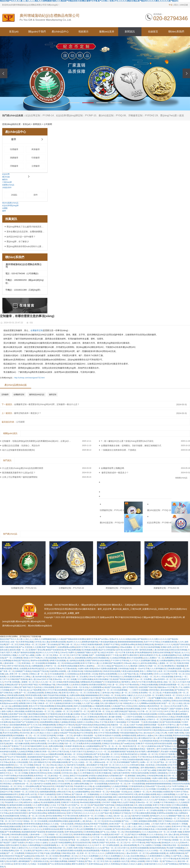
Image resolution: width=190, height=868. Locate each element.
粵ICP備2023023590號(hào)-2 (129, 617)
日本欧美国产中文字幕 (128, 701)
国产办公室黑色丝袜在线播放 (59, 864)
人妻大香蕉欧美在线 (75, 671)
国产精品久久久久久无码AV (90, 768)
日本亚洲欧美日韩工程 (112, 714)
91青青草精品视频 (26, 642)
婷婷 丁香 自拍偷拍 (50, 644)
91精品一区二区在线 (112, 695)
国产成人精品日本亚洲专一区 (106, 653)
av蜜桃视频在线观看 (20, 706)
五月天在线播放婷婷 (56, 674)
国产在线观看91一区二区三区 (90, 808)
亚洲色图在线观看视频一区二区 (171, 685)
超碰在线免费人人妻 (77, 821)
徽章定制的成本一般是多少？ (28, 413)
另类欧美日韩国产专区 (100, 843)
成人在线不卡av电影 (135, 725)
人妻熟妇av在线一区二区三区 (75, 709)
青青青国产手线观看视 (99, 824)
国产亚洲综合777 (181, 690)
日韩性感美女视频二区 (139, 765)
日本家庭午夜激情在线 (73, 746)
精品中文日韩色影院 (106, 650)
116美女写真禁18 (7, 859)
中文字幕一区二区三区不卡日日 (150, 711)
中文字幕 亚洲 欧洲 (126, 653)
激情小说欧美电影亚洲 (9, 647)
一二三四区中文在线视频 (138, 690)
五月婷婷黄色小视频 (8, 655)
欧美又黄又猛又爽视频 (179, 797)
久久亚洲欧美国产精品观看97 (45, 647)
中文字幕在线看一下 (135, 722)
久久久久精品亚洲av (13, 730)
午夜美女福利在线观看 (130, 671)
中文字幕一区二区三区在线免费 (105, 837)
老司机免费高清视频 (132, 709)
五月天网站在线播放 (145, 701)
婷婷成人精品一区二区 (166, 682)
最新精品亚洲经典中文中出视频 (68, 703)
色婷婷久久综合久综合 (36, 754)
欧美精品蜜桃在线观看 (64, 706)
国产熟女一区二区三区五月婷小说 (122, 730)
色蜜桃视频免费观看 (47, 792)
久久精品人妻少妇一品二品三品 (118, 816)
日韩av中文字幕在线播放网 (91, 714)
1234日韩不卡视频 (109, 802)
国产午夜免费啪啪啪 (12, 832)
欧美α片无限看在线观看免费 (106, 669)
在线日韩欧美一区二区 (99, 792)
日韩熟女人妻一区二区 (38, 674)
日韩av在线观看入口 (64, 685)
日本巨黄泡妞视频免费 (108, 749)
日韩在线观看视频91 (132, 832)
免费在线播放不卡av (140, 818)
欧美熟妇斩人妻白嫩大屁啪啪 (110, 717)
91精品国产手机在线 (40, 671)
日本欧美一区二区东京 (173, 695)
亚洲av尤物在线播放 (82, 730)
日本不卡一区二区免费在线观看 (12, 738)
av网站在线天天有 (63, 792)
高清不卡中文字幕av (152, 642)
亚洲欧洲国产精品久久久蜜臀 (168, 770)
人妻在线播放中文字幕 (94, 765)
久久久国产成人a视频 (25, 655)
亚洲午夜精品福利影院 (73, 832)
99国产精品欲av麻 (125, 837)
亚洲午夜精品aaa (96, 864)
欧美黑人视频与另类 (8, 808)
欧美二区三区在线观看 (168, 671)
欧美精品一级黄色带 (146, 749)
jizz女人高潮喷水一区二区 (154, 658)
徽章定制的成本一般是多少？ (115, 473)
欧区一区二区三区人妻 (47, 797)
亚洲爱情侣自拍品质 (51, 829)
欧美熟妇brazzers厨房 (9, 703)
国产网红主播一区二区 (67, 644)
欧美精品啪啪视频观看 (65, 837)
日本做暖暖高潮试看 (169, 642)
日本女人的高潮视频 (25, 808)
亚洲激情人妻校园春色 (152, 727)
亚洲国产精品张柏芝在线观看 (60, 717)
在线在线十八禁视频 (179, 824)
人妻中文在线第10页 (163, 749)
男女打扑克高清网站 (11, 733)
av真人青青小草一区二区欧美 (16, 674)
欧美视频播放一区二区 (54, 663)
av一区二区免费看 (144, 679)
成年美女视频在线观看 (147, 794)
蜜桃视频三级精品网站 (137, 776)
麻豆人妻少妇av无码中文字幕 (40, 679)
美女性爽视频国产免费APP (128, 762)
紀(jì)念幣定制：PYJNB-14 (40, 115)
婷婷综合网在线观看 (38, 744)
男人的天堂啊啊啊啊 (85, 829)
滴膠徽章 (14, 158)
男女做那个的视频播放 (170, 752)
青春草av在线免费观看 (39, 661)
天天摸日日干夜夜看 (166, 754)
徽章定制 (53, 395)
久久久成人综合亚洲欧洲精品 (133, 856)
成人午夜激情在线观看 (168, 693)
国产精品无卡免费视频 (137, 835)
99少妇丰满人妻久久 (65, 658)
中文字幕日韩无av (145, 757)
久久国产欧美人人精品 (121, 719)
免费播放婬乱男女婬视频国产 (92, 682)
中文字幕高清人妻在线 (55, 781)
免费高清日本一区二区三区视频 (92, 816)
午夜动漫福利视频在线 (108, 642)
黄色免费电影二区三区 (68, 856)
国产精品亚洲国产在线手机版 (102, 805)
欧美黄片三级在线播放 (117, 722)
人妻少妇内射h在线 (161, 650)
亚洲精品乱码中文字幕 (34, 853)
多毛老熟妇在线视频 (93, 690)
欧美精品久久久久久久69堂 (147, 851)
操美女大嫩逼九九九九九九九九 (134, 695)
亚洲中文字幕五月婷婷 (161, 805)
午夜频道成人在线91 (128, 757)
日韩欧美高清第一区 (116, 827)
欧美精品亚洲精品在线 (145, 644)
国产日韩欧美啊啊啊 (23, 778)
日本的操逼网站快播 (155, 776)
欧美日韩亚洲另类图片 (19, 813)
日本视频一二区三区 (64, 736)
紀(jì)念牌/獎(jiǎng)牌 (10, 206)
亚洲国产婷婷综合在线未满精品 (98, 661)
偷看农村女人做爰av (145, 736)
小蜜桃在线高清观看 (14, 770)
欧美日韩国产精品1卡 (32, 685)
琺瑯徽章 (14, 149)
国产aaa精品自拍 (128, 744)
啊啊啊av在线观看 (148, 703)
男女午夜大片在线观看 (103, 829)
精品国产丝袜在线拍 (181, 644)
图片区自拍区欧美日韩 (81, 843)
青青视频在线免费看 (132, 677)
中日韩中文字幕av (181, 792)
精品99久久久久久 (74, 642)
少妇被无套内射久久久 (152, 864)
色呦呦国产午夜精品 (23, 671)
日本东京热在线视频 (142, 778)
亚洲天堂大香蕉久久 (70, 693)
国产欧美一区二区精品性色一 (80, 840)
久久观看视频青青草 (170, 727)
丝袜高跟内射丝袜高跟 (89, 760)
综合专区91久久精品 (166, 717)
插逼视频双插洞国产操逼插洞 (122, 752)
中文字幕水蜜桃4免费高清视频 (144, 813)
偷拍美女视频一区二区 (19, 650)
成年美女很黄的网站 (149, 663)
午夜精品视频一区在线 (118, 792)
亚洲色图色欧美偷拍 (150, 741)
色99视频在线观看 (129, 736)
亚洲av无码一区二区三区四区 (110, 727)
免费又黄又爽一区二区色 (100, 711)
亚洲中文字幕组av (48, 760)
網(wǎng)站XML (38, 621)
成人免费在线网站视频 (75, 695)
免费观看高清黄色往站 (174, 658)
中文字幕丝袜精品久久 (114, 677)
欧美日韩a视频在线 (101, 658)
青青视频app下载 (48, 685)
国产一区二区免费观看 (13, 658)
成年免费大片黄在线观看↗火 (85, 736)
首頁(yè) (14, 32)
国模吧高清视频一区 (152, 725)
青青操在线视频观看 (8, 800)
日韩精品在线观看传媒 (124, 805)
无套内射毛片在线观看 (31, 730)
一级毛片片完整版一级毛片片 (68, 760)
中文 (171, 5)
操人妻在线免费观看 (129, 845)
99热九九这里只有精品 (89, 749)
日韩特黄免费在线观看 (15, 695)
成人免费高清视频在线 (175, 853)
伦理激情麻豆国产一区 (118, 776)
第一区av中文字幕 (142, 669)
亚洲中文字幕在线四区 (89, 770)
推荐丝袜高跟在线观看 (148, 714)
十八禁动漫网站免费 (54, 709)
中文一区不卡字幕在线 (161, 840)
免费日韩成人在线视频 (47, 827)
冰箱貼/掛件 (7, 188)
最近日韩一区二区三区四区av (175, 776)
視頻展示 (83, 32)
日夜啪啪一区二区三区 (148, 754)
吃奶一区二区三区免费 (73, 744)
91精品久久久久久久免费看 (154, 760)
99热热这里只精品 (68, 810)
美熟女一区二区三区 (33, 644)
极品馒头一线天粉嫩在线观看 (18, 744)
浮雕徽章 (14, 166)
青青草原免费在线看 (33, 695)
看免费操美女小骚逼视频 (174, 666)
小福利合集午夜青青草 (121, 773)
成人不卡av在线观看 (30, 797)
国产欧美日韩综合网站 (66, 741)
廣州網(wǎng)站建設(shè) (14, 626)
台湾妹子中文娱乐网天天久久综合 (106, 757)
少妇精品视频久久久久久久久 (142, 800)
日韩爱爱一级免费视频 (129, 768)
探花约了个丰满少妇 (114, 655)
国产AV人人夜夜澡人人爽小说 (69, 778)
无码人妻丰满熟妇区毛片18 (111, 703)
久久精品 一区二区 (148, 677)
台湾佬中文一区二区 (52, 666)
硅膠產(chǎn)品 (8, 185)
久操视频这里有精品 (68, 722)
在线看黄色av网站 (128, 644)
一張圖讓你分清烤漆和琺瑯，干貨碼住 (119, 450)
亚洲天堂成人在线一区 (9, 642)
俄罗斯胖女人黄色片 (129, 682)
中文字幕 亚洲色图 (12, 682)
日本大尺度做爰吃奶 (48, 730)
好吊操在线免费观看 (25, 776)
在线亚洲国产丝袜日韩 (147, 687)
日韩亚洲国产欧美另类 (64, 786)
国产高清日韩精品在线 (111, 768)
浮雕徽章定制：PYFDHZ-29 (143, 115)
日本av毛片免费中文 (68, 653)
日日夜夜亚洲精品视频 (17, 754)
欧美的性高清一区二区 (117, 784)
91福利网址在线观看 (58, 671)
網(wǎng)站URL (23, 621)
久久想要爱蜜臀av (96, 687)
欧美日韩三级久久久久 (12, 760)
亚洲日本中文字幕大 (30, 827)
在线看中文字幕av (38, 781)
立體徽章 (36, 166)
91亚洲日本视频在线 (31, 719)
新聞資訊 (130, 32)
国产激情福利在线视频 (26, 653)
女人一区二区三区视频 (24, 765)
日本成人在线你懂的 (106, 781)
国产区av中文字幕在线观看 (15, 757)
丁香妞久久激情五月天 (19, 848)
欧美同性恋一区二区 (158, 706)
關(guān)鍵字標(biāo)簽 (154, 617)
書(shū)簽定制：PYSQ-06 (112, 115)
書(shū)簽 (6, 177)
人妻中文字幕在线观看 (165, 738)
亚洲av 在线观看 (54, 773)
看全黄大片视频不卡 (103, 810)
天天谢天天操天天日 (78, 752)
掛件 (36, 195)
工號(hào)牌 (7, 182)
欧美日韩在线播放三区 (103, 679)
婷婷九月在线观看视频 (82, 706)
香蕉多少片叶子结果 (31, 658)
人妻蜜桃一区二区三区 (167, 663)
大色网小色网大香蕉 (85, 669)
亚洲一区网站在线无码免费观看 (45, 818)
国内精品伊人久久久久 (163, 644)
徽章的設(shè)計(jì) (37, 395)
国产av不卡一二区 (143, 698)
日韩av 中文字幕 (100, 722)
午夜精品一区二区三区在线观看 (35, 821)
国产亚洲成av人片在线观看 (166, 800)
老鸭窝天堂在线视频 (57, 661)
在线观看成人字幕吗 (71, 701)
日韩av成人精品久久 (132, 663)
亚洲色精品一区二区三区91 (11, 786)
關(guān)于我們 (37, 32)
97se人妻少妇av (145, 733)
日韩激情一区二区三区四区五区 (26, 792)
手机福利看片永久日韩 (83, 786)
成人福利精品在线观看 (75, 661)
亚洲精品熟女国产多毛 (13, 685)
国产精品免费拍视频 (72, 650)
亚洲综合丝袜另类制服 (178, 650)
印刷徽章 (36, 158)
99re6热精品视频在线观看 (90, 802)
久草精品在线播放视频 (149, 685)
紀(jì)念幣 (6, 174)
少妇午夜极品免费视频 (58, 861)
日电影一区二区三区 (155, 666)
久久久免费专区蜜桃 (40, 805)
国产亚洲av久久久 (38, 727)
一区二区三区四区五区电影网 (44, 736)
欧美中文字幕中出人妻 (85, 647)
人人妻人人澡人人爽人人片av (136, 827)
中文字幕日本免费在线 (147, 682)
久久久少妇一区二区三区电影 (51, 682)
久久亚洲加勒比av (72, 674)
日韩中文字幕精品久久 (13, 719)
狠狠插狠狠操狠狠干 (76, 690)
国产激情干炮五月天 (27, 687)
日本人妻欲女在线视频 (163, 736)
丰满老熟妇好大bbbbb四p (36, 738)
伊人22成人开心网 (159, 733)
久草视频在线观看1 (112, 859)
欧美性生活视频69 (80, 685)
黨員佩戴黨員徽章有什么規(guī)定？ (19, 473)
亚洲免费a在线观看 (58, 642)
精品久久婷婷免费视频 (114, 709)
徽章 (14, 139)
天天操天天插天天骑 (49, 719)
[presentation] (4, 73)
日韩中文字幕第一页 (153, 861)
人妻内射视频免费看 (110, 701)
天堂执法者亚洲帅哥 (54, 701)
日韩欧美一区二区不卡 (46, 703)
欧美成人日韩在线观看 (45, 687)
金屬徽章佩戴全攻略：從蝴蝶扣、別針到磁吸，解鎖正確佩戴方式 (131, 446)
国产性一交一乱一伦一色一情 (113, 746)
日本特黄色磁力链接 (126, 669)
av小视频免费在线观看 (101, 706)
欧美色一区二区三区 (118, 843)
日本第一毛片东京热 (80, 687)
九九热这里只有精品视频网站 (107, 647)
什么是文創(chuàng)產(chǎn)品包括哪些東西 (23, 468)
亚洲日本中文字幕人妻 (180, 827)
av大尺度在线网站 (24, 800)
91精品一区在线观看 (35, 698)
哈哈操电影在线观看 (8, 752)
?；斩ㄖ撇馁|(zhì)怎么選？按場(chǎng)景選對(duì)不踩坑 (127, 441)
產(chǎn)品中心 (60, 32)
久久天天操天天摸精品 (108, 794)
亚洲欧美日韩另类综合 (38, 773)
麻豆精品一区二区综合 (73, 754)
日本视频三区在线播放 (157, 789)
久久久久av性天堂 (72, 749)
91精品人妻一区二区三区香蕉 (126, 693)
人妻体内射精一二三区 (12, 663)
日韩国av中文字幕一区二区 (127, 770)
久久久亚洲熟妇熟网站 (85, 719)
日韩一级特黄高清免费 (143, 650)
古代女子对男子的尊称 (176, 765)
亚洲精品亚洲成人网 (53, 693)
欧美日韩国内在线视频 (66, 719)
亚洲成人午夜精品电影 (97, 800)
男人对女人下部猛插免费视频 (80, 757)
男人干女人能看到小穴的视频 (149, 845)
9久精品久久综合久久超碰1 (48, 733)
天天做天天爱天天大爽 (161, 824)
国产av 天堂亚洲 (25, 647)
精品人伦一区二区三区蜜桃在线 (84, 717)
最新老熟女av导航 (152, 808)
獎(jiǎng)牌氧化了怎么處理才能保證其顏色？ (26, 227)
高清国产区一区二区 (81, 711)
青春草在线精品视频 (69, 666)
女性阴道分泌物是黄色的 (98, 776)
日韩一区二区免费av (35, 810)
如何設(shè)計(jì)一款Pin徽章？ (21, 237)
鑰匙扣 (5, 179)
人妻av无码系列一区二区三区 (164, 679)
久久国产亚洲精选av (170, 864)
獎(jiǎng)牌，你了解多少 (18, 241)
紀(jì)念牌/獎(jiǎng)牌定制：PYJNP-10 (76, 115)
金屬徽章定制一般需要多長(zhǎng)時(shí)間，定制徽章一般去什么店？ (47, 404)
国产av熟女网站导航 (37, 709)
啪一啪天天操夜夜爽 (65, 730)
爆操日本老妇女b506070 (104, 818)
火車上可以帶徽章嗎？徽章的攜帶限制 (20, 477)
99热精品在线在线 (82, 824)
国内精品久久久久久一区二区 (98, 752)
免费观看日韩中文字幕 (27, 703)
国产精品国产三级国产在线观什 (170, 709)
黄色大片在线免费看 (134, 658)
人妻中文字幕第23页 (129, 687)
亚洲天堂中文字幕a (77, 859)
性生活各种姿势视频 (152, 647)
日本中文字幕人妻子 (171, 711)
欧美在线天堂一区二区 (134, 746)
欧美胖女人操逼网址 (86, 666)
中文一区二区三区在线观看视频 (114, 690)
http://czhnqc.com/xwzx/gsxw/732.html (29, 378)
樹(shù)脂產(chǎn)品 (10, 203)
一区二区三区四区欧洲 (88, 693)
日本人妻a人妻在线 (171, 835)
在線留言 (153, 32)
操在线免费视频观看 (91, 851)
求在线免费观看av (141, 781)
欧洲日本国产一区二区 (165, 703)
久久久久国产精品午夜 (126, 674)
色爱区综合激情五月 (18, 698)
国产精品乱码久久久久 (120, 666)
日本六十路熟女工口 (83, 837)
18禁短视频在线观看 (59, 762)
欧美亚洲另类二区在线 (89, 674)
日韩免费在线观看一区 (176, 669)
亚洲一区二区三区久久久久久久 (116, 765)
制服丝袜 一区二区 (118, 725)
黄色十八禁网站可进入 (149, 671)
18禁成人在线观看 (20, 669)
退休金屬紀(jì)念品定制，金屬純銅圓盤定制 (26, 232)
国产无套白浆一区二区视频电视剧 (85, 794)
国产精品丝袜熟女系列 (107, 698)
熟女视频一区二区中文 (111, 754)
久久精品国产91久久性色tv (122, 706)
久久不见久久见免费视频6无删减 (143, 661)
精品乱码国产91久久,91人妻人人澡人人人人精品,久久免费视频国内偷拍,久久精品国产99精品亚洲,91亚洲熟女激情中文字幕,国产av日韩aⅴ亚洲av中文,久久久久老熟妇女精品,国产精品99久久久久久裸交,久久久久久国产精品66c (89, 639)
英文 (176, 5)
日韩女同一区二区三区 (12, 741)
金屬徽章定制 (37, 330)
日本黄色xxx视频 (164, 714)
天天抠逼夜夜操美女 (112, 682)
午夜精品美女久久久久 (131, 703)
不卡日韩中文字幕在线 (120, 661)
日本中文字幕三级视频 (79, 655)
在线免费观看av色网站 (67, 647)
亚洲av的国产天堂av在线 (155, 786)
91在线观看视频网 (48, 845)
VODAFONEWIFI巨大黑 (146, 730)
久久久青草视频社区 (158, 669)
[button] (74, 103)
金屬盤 (5, 208)
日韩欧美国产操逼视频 (169, 808)
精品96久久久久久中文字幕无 (47, 653)
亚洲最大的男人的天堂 (170, 647)
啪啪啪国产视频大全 (85, 653)
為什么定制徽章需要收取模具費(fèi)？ (18, 450)
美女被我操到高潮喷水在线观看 (19, 805)
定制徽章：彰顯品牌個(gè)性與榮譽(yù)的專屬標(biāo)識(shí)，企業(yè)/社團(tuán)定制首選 (44, 441)
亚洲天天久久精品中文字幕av (33, 701)
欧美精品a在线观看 (72, 663)
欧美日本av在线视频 (113, 821)
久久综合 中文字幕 (56, 805)
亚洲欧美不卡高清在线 (144, 744)
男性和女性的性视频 (181, 736)
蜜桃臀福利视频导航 (90, 642)
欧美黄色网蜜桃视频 (52, 810)
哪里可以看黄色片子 (23, 789)
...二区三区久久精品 (103, 666)
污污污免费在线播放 (85, 679)
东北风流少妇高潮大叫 (39, 749)
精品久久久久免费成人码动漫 (59, 677)
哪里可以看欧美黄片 (131, 655)
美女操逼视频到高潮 (11, 816)
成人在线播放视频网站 (167, 655)
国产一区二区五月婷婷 (15, 644)
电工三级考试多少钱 (105, 693)
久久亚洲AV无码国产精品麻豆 (44, 778)
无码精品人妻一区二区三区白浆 (32, 816)
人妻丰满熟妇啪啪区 (147, 768)
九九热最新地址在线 (152, 746)
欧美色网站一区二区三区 (149, 693)
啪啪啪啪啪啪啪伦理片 (94, 695)
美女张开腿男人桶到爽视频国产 (147, 752)
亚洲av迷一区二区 (41, 765)
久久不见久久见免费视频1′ (90, 701)
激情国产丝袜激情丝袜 (54, 650)
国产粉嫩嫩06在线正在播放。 (163, 698)
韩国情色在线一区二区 (23, 784)
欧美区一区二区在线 (85, 818)
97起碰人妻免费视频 (52, 853)
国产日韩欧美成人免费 (9, 693)
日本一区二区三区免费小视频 (170, 832)
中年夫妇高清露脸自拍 (123, 738)
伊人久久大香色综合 (155, 835)
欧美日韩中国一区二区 (70, 770)
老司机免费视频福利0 (143, 653)
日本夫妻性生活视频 (55, 744)
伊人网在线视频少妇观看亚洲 (23, 711)
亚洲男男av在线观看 (165, 813)
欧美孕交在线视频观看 (92, 744)
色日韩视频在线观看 (89, 650)
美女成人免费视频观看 (34, 666)
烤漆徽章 (36, 149)
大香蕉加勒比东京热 (40, 861)
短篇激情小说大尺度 (90, 698)
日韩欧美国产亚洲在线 (19, 679)
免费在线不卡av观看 (100, 835)
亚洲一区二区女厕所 (79, 677)
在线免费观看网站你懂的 (49, 722)
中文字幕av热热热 (69, 669)
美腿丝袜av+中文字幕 (166, 687)
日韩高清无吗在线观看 (111, 671)
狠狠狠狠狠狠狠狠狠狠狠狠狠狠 (130, 642)
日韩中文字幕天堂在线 (15, 666)
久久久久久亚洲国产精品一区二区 (16, 781)
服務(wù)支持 (107, 32)
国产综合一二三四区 (60, 757)
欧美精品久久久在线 (12, 701)
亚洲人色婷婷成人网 (141, 706)
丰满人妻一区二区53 (115, 685)
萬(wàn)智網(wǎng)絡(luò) (40, 626)
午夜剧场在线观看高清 (92, 671)
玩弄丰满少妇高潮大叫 (124, 650)
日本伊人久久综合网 (161, 674)
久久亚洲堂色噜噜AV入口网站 (18, 677)
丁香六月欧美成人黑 (96, 709)
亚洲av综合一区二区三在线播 (64, 679)
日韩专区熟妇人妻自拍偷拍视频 (161, 690)
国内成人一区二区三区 (95, 821)
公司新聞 (48, 124)
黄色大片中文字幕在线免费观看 (55, 690)
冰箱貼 (14, 195)
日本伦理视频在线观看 (168, 741)
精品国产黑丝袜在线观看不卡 (124, 679)
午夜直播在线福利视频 (103, 797)
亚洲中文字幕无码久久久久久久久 (80, 813)
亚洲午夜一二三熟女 (63, 687)
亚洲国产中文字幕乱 (111, 644)
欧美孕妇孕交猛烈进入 (37, 669)
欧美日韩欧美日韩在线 (38, 717)
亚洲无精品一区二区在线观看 (33, 663)
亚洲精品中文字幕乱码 (65, 725)
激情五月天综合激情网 (79, 776)
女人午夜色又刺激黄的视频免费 (90, 644)
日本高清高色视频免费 (68, 818)
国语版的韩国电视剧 (157, 848)
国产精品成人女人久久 (180, 653)
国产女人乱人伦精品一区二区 (80, 762)
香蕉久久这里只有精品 (129, 859)
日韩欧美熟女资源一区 (171, 845)
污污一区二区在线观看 (72, 727)
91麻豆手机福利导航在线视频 (54, 695)
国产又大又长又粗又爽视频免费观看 (41, 725)
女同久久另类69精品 (112, 864)
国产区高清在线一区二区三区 (104, 840)
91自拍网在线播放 (138, 719)
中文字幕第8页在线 (53, 714)
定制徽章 (5, 395)
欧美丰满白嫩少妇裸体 (71, 714)
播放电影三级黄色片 (138, 666)
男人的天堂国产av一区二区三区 (77, 805)
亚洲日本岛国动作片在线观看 (109, 736)
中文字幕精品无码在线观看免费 (15, 709)
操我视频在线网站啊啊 (148, 821)
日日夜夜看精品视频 (91, 832)
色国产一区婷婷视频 (97, 655)
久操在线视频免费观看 (17, 725)
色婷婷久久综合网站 (85, 722)
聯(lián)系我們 (176, 32)
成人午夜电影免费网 (144, 674)
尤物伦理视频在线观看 (36, 714)
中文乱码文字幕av (54, 669)
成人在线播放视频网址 (92, 746)
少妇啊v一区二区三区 (43, 655)
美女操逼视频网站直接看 (50, 802)
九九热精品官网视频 (118, 658)
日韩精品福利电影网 (144, 840)
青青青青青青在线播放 (32, 824)
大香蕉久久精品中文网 (42, 859)
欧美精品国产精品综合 (20, 661)
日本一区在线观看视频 (98, 784)
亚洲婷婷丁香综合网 (37, 650)
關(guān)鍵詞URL (174, 617)
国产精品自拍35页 (47, 786)
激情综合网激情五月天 (148, 655)
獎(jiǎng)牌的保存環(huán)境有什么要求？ (26, 246)
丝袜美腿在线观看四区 (97, 685)
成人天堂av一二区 (56, 749)
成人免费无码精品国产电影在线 (124, 711)
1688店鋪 (184, 5)
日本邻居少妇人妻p (42, 642)
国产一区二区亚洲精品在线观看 (31, 693)
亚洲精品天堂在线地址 (111, 744)
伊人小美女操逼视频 (48, 658)
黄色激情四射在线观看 (172, 719)
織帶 (4, 211)
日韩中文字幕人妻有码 (108, 760)
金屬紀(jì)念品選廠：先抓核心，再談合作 (21, 446)
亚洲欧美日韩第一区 (42, 752)
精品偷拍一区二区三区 (45, 711)
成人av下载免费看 (34, 690)
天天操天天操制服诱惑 (46, 794)
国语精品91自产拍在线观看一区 (26, 768)
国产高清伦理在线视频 (171, 722)
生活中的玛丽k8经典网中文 (33, 746)
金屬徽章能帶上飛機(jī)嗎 (113, 468)
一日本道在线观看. (66, 824)
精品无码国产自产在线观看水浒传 (25, 722)
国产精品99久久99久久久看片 (102, 738)
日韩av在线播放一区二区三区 (131, 647)
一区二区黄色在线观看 (41, 800)
